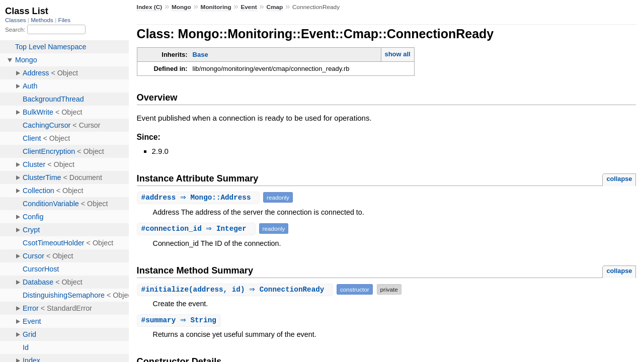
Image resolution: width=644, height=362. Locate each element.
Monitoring (216, 7)
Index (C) (150, 7)
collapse (619, 179)
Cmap (274, 7)
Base (200, 55)
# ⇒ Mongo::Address (200, 197)
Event (249, 7)
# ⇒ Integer (197, 229)
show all (397, 54)
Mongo (181, 7)
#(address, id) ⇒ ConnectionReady (236, 289)
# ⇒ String (180, 321)
